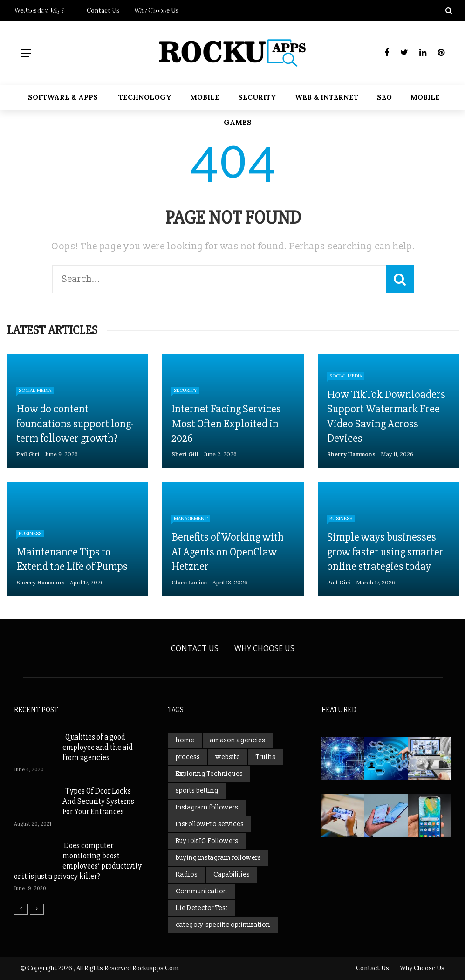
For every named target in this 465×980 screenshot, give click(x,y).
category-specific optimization (223, 925)
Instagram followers (207, 807)
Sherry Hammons (351, 454)
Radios (187, 874)
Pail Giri (28, 454)
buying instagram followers (218, 858)
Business (30, 533)
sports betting (197, 791)
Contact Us (195, 648)
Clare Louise (189, 582)
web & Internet (327, 97)
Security (257, 97)
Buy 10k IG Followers (207, 841)
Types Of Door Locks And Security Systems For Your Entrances (98, 801)
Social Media (35, 390)
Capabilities (232, 874)
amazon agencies (238, 740)
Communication (202, 891)
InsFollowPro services (210, 824)
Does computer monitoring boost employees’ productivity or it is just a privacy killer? (78, 861)
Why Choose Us (264, 648)
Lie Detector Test (202, 908)
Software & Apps (63, 97)
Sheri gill (185, 454)
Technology (145, 97)
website (228, 757)
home (185, 740)
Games (238, 122)
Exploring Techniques (209, 774)
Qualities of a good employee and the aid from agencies (98, 747)
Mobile (205, 97)
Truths (266, 757)
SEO (384, 97)
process (188, 757)
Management (191, 518)
